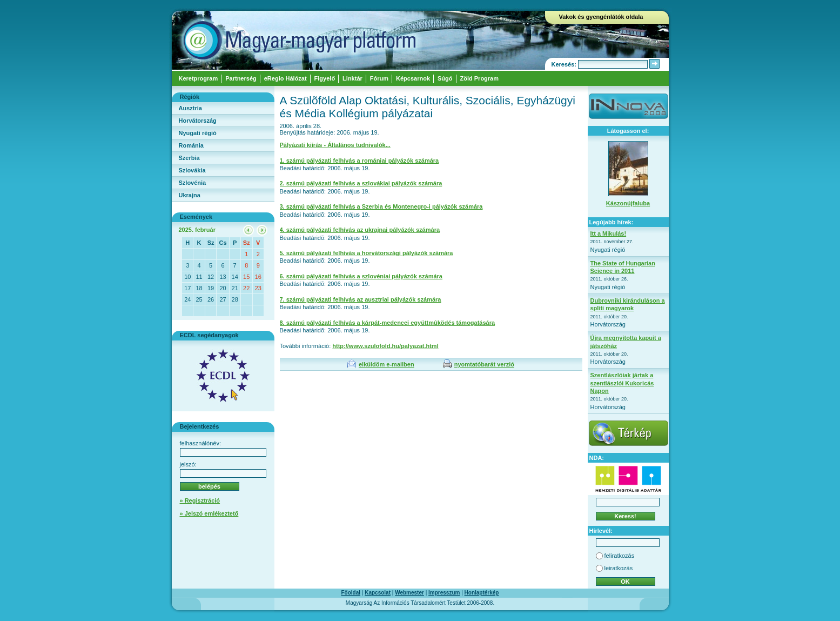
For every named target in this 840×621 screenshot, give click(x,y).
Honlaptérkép (482, 593)
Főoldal (351, 593)
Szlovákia (192, 170)
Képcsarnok (413, 78)
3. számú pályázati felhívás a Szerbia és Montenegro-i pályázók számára (381, 206)
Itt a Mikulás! (609, 233)
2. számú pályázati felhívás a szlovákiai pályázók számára (361, 183)
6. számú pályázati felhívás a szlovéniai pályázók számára (361, 276)
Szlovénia (193, 183)
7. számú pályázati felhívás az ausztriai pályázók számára (361, 299)
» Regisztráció (200, 500)
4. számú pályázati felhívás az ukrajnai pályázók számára (360, 230)
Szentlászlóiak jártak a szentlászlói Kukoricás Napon (622, 383)
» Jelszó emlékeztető (209, 513)
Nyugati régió (198, 133)
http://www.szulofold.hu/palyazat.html (385, 346)
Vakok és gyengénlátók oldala (601, 17)
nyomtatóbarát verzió (484, 364)
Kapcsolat (378, 593)
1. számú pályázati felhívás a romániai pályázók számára (359, 161)
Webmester (409, 593)
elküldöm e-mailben (387, 364)
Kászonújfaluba (628, 203)
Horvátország (198, 121)
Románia (191, 145)
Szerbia (189, 158)
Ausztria (190, 108)
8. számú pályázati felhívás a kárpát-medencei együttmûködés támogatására (388, 323)
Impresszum (444, 593)
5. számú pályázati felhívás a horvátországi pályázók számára (367, 253)
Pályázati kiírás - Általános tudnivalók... (335, 145)
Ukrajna (190, 195)
